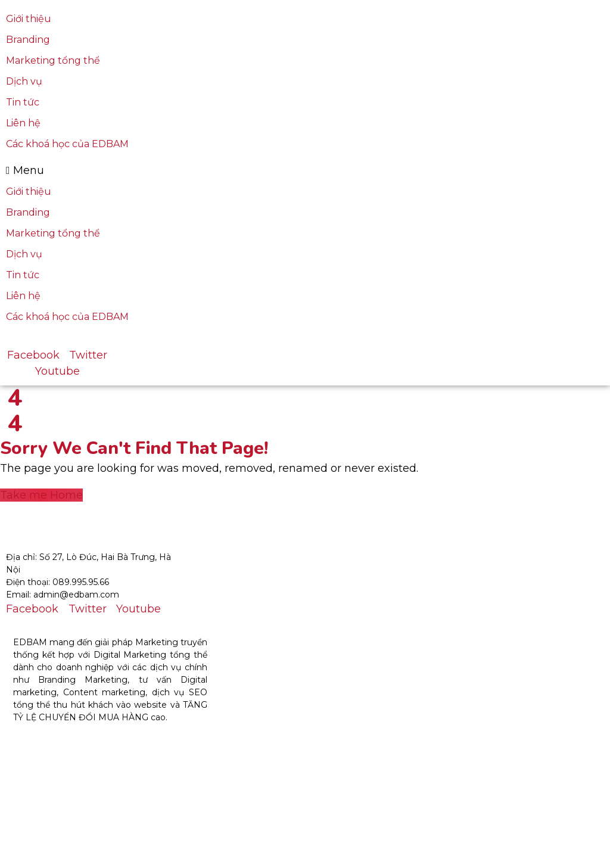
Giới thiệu (29, 19)
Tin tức (23, 102)
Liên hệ (23, 123)
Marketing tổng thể (53, 60)
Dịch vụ (24, 81)
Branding (28, 40)
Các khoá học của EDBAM (67, 144)
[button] (180, 171)
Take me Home (41, 495)
